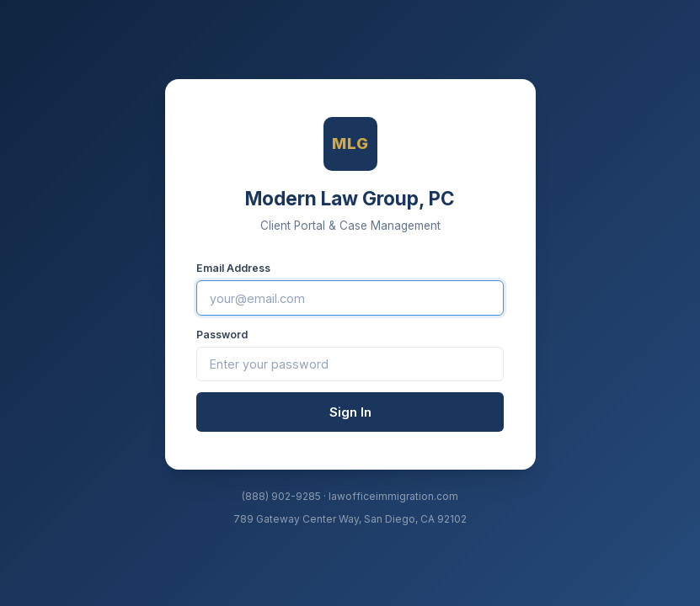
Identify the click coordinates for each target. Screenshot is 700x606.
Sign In (350, 412)
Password (222, 335)
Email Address (233, 268)
